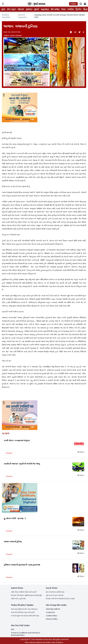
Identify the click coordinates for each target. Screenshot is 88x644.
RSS (13, 629)
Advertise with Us (53, 609)
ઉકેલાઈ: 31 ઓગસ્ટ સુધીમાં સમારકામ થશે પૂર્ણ (26, 595)
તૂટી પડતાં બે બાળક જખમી (55, 595)
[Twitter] (79, 32)
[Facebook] (71, 32)
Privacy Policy (52, 619)
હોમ (3, 9)
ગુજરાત (29, 9)
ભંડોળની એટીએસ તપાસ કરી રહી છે (23, 612)
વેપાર (63, 9)
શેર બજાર (55, 9)
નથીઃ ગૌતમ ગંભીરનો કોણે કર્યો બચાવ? (24, 592)
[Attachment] (84, 32)
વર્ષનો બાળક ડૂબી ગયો (18, 599)
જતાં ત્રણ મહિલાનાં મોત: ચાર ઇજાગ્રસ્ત (24, 609)
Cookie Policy (52, 616)
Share (81, 452)
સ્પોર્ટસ (71, 9)
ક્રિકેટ (78, 9)
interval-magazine (22, 16)
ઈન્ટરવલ (10, 453)
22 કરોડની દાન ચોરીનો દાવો (55, 592)
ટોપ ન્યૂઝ (11, 9)
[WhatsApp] (75, 32)
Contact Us (50, 612)
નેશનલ (21, 9)
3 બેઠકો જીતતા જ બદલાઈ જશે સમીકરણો (25, 616)
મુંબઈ (37, 9)
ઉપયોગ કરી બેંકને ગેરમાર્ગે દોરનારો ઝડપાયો (60, 599)
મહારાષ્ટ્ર (45, 9)
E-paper (73, 4)
